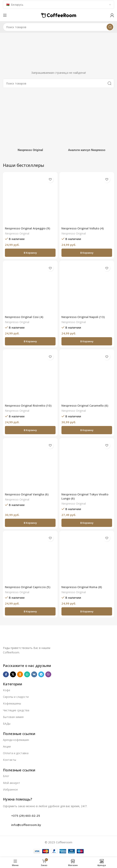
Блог (6, 776)
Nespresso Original (17, 233)
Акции (7, 746)
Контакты (10, 760)
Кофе (7, 690)
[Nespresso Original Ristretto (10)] (30, 376)
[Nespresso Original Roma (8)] (87, 558)
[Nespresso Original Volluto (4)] (87, 199)
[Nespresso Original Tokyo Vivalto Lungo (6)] (87, 465)
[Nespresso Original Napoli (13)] (87, 288)
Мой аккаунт (11, 783)
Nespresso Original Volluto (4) (83, 228)
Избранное (10, 789)
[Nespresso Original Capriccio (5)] (30, 558)
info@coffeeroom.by (26, 825)
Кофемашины (12, 703)
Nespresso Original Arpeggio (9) (27, 228)
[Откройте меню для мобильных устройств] (5, 15)
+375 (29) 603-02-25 (26, 816)
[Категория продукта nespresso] (30, 123)
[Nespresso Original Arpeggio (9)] (30, 199)
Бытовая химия (13, 717)
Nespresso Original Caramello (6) (85, 405)
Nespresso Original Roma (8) (82, 587)
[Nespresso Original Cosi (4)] (30, 288)
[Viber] (48, 674)
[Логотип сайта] (58, 15)
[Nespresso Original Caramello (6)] (87, 376)
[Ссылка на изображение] (47, 637)
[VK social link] (34, 674)
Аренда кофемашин (16, 740)
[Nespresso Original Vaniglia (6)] (30, 465)
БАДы (7, 724)
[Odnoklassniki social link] (20, 674)
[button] (30, 253)
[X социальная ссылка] (13, 674)
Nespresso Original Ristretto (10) (28, 405)
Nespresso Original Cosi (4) (24, 317)
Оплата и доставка (16, 753)
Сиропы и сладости (16, 697)
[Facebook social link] (6, 674)
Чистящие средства (16, 710)
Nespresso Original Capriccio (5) (28, 587)
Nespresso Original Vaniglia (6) (27, 494)
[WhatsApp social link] (27, 674)
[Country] (58, 5)
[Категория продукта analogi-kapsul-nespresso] (87, 123)
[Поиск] (58, 27)
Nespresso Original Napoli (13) (83, 317)
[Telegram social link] (41, 674)
